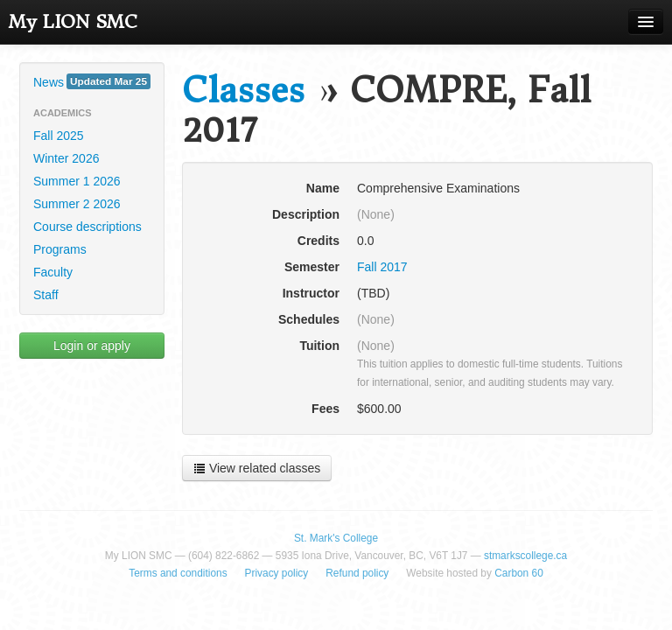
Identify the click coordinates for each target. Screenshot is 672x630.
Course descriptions (87, 227)
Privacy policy (277, 573)
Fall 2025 (59, 136)
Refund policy (357, 573)
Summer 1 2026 (77, 181)
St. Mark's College (336, 538)
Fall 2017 (382, 267)
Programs (60, 249)
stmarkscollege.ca (525, 556)
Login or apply (92, 346)
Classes (243, 91)
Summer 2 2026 (77, 204)
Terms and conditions (178, 573)
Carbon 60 (519, 573)
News (92, 81)
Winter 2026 (66, 158)
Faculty (53, 272)
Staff (46, 295)
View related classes (257, 468)
